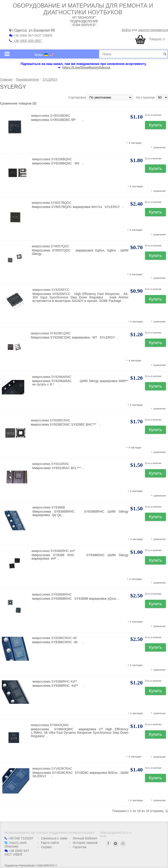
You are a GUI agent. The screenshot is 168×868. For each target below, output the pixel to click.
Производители (27, 79)
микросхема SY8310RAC (51, 464)
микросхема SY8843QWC (50, 725)
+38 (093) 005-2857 (25, 41)
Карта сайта (50, 843)
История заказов (85, 843)
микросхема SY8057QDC (51, 246)
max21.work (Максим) (16, 845)
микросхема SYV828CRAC (52, 769)
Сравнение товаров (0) (18, 103)
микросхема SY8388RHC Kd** (55, 681)
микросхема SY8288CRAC (51, 420)
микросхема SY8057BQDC (52, 203)
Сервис (46, 847)
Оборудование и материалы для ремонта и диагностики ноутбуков (83, 9)
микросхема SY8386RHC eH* (53, 551)
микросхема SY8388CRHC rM (54, 638)
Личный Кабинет (85, 838)
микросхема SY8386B (49, 507)
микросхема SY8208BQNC (52, 159)
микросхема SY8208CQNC (51, 333)
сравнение (159, 147)
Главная (6, 79)
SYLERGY (50, 79)
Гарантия (80, 847)
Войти (126, 30)
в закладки (135, 143)
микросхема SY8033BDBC (51, 116)
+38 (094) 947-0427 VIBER (31, 35)
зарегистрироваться (153, 30)
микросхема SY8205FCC (51, 290)
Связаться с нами (54, 838)
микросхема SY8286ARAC (52, 377)
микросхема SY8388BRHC (52, 594)
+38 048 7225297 (19, 838)
